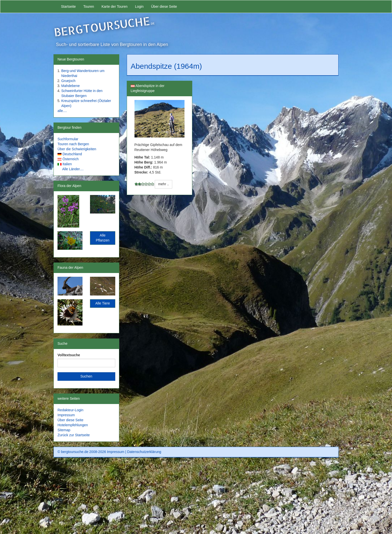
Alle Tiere (102, 303)
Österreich (71, 159)
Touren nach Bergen (73, 144)
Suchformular (68, 139)
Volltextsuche (69, 355)
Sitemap (64, 430)
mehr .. (163, 184)
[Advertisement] (196, 497)
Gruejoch (68, 81)
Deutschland (72, 154)
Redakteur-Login (70, 410)
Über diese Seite (164, 6)
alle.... (62, 111)
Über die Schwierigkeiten (77, 149)
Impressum (66, 415)
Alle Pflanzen (102, 238)
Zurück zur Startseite (74, 435)
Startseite (68, 6)
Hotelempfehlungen (73, 425)
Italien (67, 164)
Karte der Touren (114, 6)
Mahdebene (70, 86)
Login (139, 6)
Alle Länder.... (73, 169)
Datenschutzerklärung (144, 452)
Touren (89, 6)
